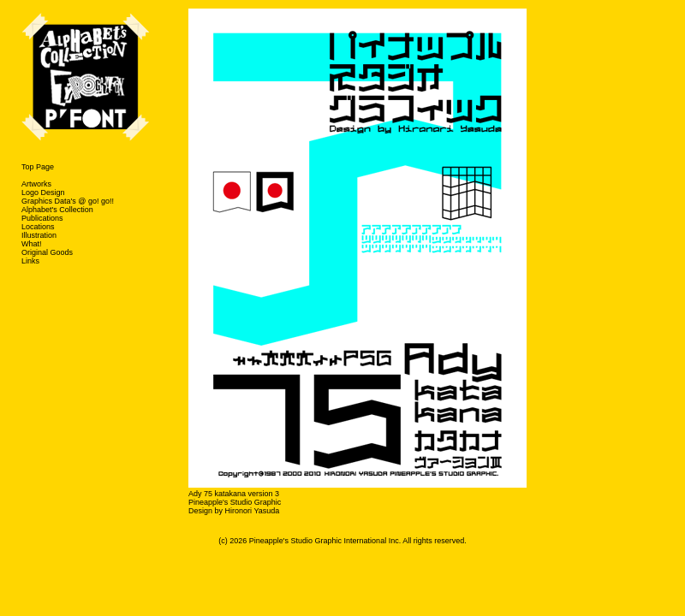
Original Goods (47, 252)
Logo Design (43, 192)
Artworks (36, 184)
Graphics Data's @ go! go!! (68, 201)
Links (30, 261)
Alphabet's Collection (57, 210)
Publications (42, 218)
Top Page (38, 167)
